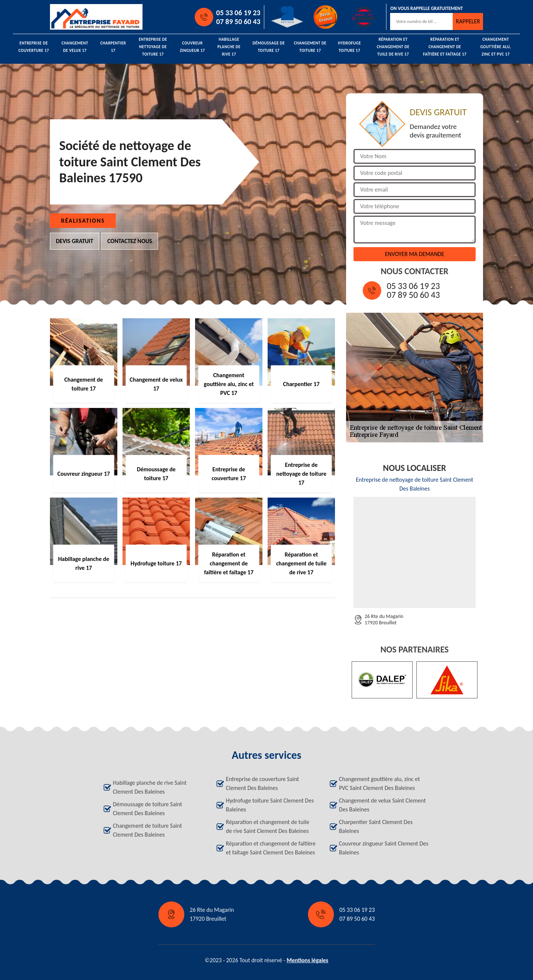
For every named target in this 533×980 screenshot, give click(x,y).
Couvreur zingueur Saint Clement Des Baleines (384, 848)
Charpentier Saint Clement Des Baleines (376, 826)
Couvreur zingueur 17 (192, 47)
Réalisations (83, 221)
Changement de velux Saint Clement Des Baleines (382, 805)
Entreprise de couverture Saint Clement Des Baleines (262, 783)
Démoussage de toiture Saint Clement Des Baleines (148, 809)
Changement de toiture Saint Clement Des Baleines (148, 830)
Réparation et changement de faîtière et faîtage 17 (445, 47)
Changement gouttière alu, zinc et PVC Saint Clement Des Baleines (380, 783)
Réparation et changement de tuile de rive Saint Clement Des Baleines (267, 826)
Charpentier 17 (113, 47)
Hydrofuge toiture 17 (349, 47)
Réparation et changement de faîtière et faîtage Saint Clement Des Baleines (271, 848)
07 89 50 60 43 (238, 21)
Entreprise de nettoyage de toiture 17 (153, 47)
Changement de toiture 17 (310, 47)
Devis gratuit (75, 241)
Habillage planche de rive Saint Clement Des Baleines (150, 787)
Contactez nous (130, 241)
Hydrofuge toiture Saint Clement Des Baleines (270, 805)
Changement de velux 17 (75, 47)
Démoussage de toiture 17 (269, 47)
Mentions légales (307, 960)
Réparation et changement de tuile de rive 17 (393, 47)
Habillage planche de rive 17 (229, 47)
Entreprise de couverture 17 (34, 47)
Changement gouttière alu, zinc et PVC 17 (496, 47)
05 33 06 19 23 (238, 13)
